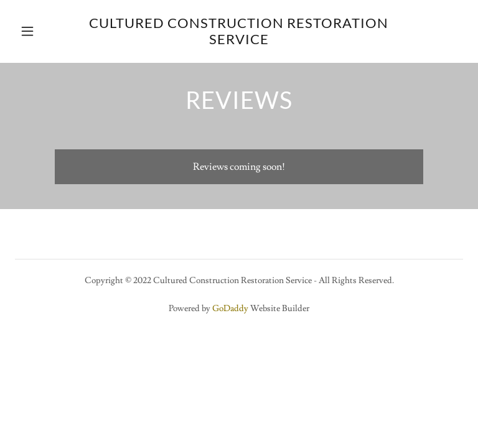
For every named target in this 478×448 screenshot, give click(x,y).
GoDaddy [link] (230, 309)
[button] (36, 31)
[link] (239, 41)
